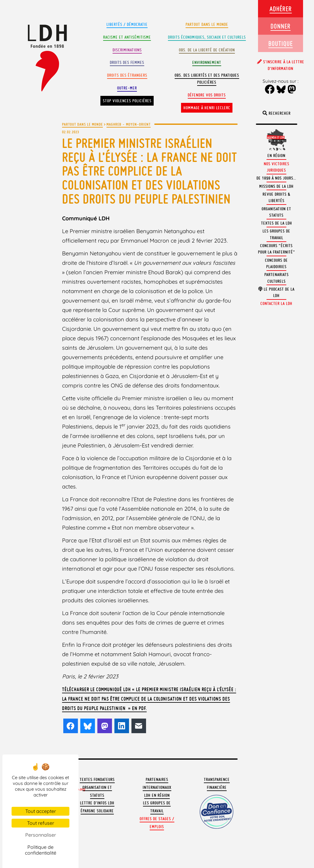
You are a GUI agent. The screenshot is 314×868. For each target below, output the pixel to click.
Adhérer (281, 9)
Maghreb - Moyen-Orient (129, 124)
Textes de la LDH (277, 223)
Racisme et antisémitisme (127, 37)
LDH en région (157, 795)
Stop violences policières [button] (127, 101)
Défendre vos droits (207, 95)
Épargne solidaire (97, 811)
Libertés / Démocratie (127, 24)
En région (276, 156)
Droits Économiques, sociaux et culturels (207, 37)
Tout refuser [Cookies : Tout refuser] (41, 823)
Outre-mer (127, 88)
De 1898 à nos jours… (276, 178)
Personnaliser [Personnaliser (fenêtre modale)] (41, 835)
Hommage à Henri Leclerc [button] (207, 108)
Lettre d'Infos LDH (97, 803)
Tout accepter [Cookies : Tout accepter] (41, 811)
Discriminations (127, 50)
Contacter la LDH (276, 304)
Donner (281, 26)
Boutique (281, 43)
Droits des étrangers (127, 75)
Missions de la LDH (276, 186)
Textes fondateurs (97, 780)
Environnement (207, 63)
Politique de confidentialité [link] (41, 850)
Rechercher (277, 113)
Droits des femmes (127, 63)
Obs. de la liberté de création (207, 50)
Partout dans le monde (207, 24)
